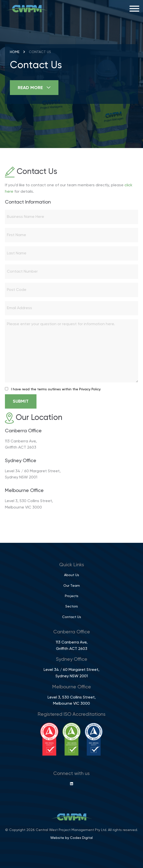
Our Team (72, 586)
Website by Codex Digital (71, 838)
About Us (72, 575)
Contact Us (72, 617)
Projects (72, 596)
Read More (34, 88)
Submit (21, 401)
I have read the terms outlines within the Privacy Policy (56, 389)
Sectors (72, 606)
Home (15, 52)
